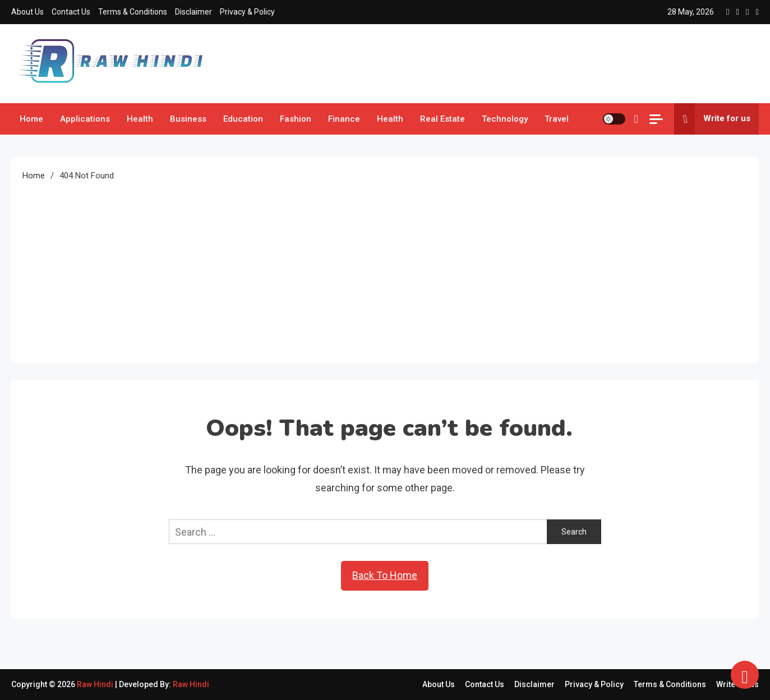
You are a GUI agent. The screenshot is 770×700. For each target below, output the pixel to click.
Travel (557, 119)
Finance (344, 119)
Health (140, 119)
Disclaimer (193, 12)
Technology (505, 119)
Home (31, 119)
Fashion (296, 119)
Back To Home (385, 575)
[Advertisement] (385, 268)
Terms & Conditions (133, 12)
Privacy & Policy (247, 12)
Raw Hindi (96, 684)
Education (243, 119)
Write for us (712, 119)
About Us (27, 12)
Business (188, 119)
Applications (85, 119)
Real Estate (442, 119)
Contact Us (71, 12)
